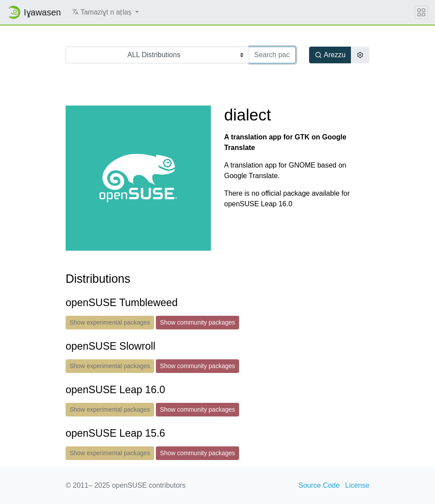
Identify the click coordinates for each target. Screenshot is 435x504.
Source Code (319, 485)
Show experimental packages (110, 322)
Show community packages (197, 322)
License (357, 485)
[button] (105, 12)
